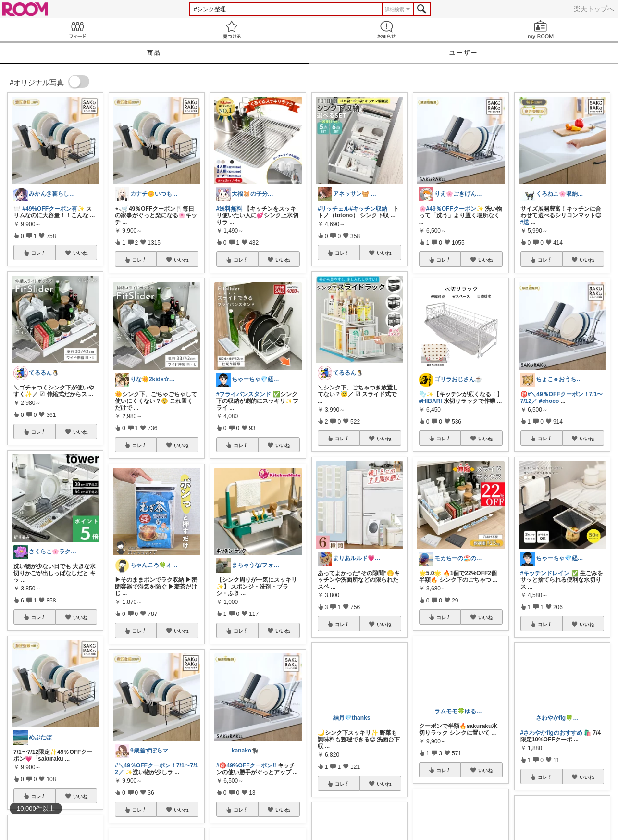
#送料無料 (229, 209)
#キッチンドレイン (545, 573)
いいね (80, 253)
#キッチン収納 (368, 209)
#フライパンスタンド (244, 394)
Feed (77, 30)
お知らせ (386, 30)
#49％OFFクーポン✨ (455, 209)
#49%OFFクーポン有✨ (53, 209)
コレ (38, 253)
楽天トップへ (594, 9)
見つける (232, 30)
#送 (525, 222)
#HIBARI (431, 401)
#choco (549, 401)
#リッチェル (334, 209)
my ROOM (541, 30)
